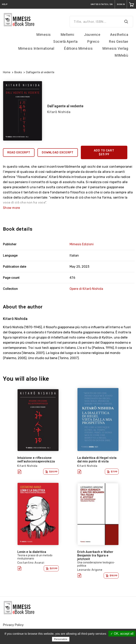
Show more (11, 208)
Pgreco (93, 41)
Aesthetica (119, 35)
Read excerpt (19, 153)
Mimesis (44, 35)
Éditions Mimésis (78, 48)
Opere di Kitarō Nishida (86, 289)
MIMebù (121, 55)
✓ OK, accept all (122, 634)
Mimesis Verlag (115, 48)
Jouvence (92, 35)
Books (18, 72)
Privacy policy (80, 639)
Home (7, 72)
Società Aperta (65, 41)
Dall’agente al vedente (40, 72)
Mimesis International (36, 48)
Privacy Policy (13, 625)
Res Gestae (119, 41)
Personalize (61, 639)
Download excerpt (58, 153)
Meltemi (68, 35)
